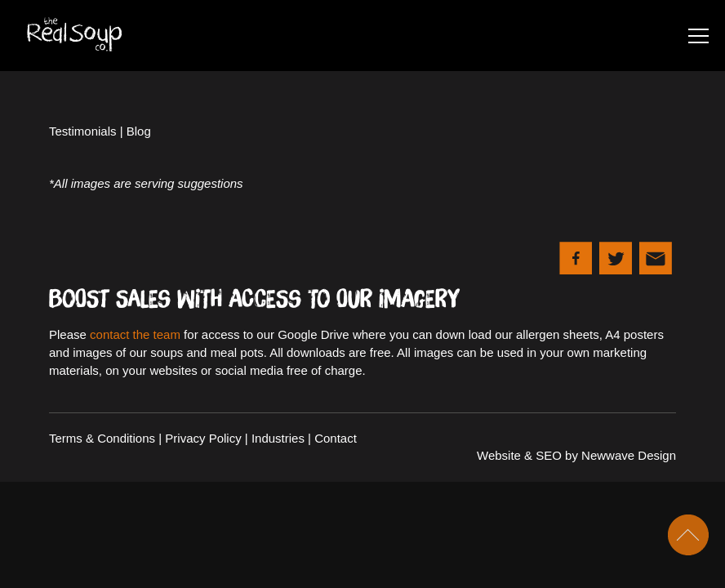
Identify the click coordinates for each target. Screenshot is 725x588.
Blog (139, 131)
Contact (336, 438)
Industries (278, 438)
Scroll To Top (688, 535)
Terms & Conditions (102, 438)
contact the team (135, 334)
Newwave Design (629, 455)
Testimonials (83, 131)
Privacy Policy (203, 438)
